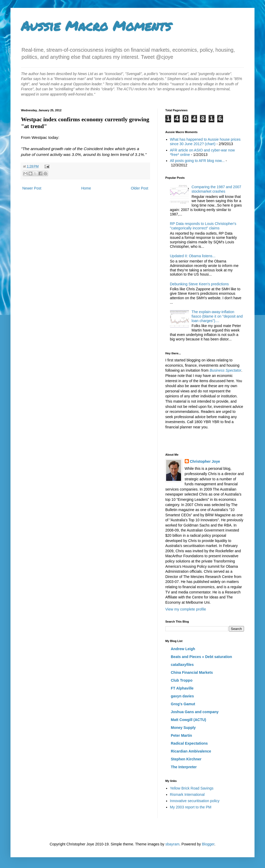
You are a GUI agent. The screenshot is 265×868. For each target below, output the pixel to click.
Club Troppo (182, 680)
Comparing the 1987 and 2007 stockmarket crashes (216, 189)
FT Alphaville (182, 688)
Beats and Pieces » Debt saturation (201, 657)
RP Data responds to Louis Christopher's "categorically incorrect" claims (203, 226)
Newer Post (32, 188)
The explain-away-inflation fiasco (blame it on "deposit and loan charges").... (217, 316)
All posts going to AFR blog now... (197, 161)
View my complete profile (186, 609)
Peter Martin (181, 735)
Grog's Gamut (183, 704)
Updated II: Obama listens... (193, 256)
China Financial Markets (192, 672)
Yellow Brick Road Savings (192, 788)
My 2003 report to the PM (191, 807)
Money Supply (183, 728)
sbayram (172, 844)
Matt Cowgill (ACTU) (189, 720)
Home (86, 188)
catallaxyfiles (182, 665)
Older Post (140, 188)
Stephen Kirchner (186, 759)
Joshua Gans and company (195, 712)
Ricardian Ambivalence (191, 751)
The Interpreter (184, 767)
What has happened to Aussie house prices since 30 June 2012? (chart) (205, 142)
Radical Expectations (189, 743)
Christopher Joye (205, 461)
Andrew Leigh (183, 649)
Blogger (208, 844)
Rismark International (187, 795)
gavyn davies (182, 696)
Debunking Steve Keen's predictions (199, 284)
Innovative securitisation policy (195, 801)
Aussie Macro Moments (96, 26)
